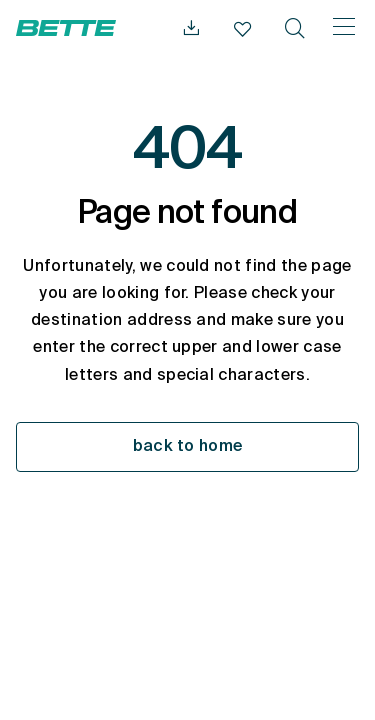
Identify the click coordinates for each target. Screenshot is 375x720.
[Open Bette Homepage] (66, 28)
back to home (188, 447)
